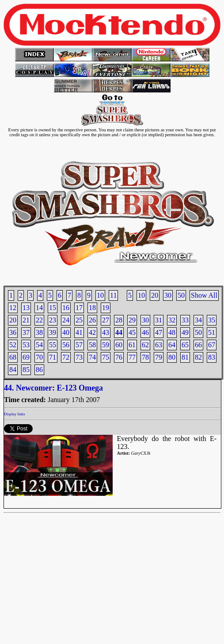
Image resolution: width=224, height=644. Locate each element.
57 (79, 345)
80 (172, 357)
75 (106, 357)
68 (13, 357)
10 (141, 295)
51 (212, 332)
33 (185, 320)
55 (53, 345)
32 (172, 320)
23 (53, 320)
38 (39, 332)
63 (159, 345)
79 (159, 357)
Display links (15, 414)
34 (198, 320)
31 (159, 320)
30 (168, 295)
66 (198, 345)
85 (26, 370)
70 (39, 357)
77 (132, 357)
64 (172, 345)
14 (39, 308)
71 (53, 357)
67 (212, 345)
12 (13, 308)
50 (181, 295)
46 (145, 332)
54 (39, 345)
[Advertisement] (112, 579)
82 (198, 357)
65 (185, 345)
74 (92, 357)
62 (145, 345)
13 (26, 308)
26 (92, 320)
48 (172, 332)
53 (26, 345)
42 (92, 332)
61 (132, 345)
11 (113, 295)
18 (92, 308)
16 (66, 308)
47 (159, 332)
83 (212, 357)
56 (66, 345)
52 (13, 345)
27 (106, 320)
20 (155, 295)
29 (132, 320)
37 (26, 332)
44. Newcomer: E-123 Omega (53, 388)
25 (79, 320)
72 (66, 357)
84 (13, 370)
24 (66, 320)
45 (132, 332)
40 (66, 332)
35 (212, 320)
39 (53, 332)
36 (13, 332)
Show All (204, 295)
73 (79, 357)
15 (53, 308)
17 (79, 308)
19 (106, 308)
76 (119, 357)
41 (79, 332)
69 (26, 357)
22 (39, 320)
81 (185, 357)
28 (119, 320)
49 (185, 332)
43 (106, 332)
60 (119, 345)
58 (92, 345)
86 (39, 370)
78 (145, 357)
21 (26, 320)
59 (106, 345)
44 (119, 332)
